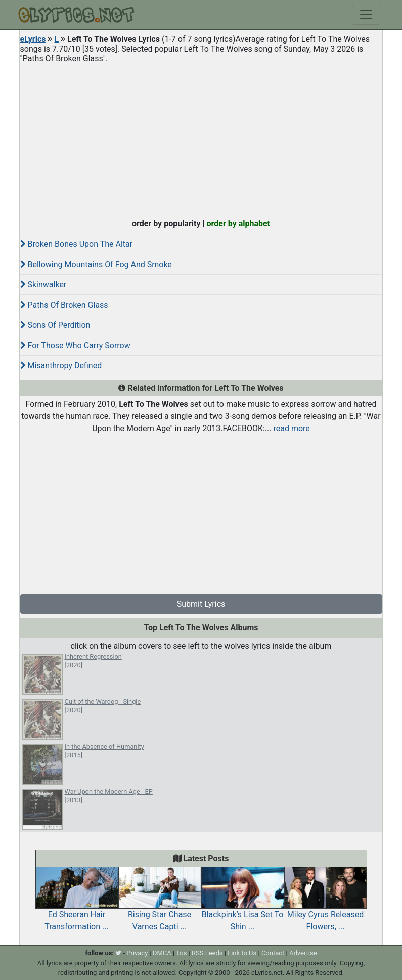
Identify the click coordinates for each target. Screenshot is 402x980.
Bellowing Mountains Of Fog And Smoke (96, 264)
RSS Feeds (207, 953)
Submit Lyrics (201, 604)
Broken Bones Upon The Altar (77, 244)
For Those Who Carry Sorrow (75, 345)
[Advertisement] (201, 139)
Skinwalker (43, 285)
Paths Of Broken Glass (64, 305)
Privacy (137, 953)
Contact (273, 953)
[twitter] (118, 953)
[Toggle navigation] (366, 15)
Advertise (303, 953)
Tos (181, 953)
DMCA (162, 953)
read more (291, 428)
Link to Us (242, 953)
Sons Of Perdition (55, 325)
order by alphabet (238, 223)
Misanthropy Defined (61, 366)
